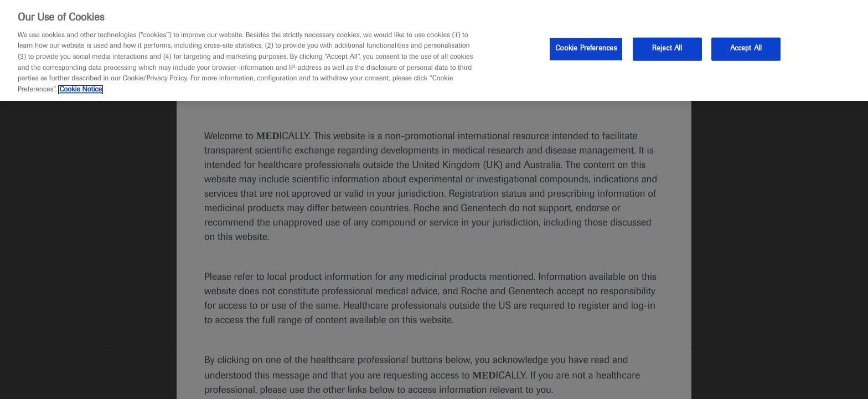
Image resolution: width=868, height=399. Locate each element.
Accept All (746, 49)
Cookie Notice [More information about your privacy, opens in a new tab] (81, 90)
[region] (434, 50)
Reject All (667, 49)
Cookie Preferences (586, 49)
